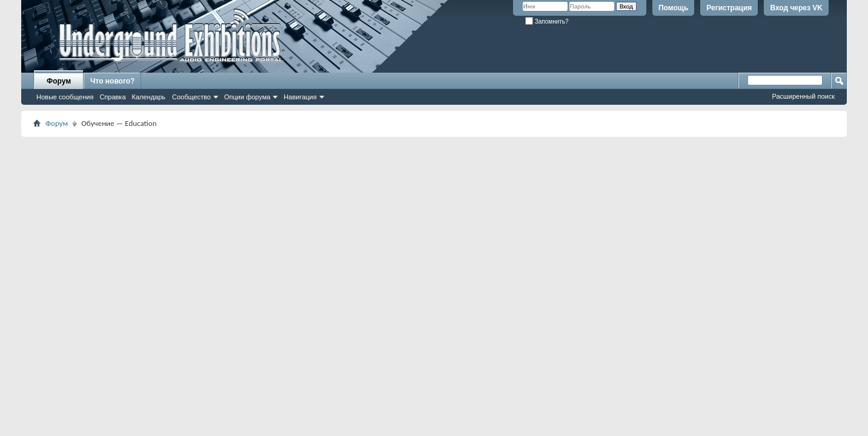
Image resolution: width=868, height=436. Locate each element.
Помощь (673, 8)
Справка (112, 97)
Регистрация (729, 8)
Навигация (300, 97)
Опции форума (247, 97)
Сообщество (191, 97)
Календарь (149, 97)
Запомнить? (547, 21)
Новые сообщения (65, 97)
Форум (59, 81)
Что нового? (112, 81)
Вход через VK (796, 8)
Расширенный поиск (803, 96)
